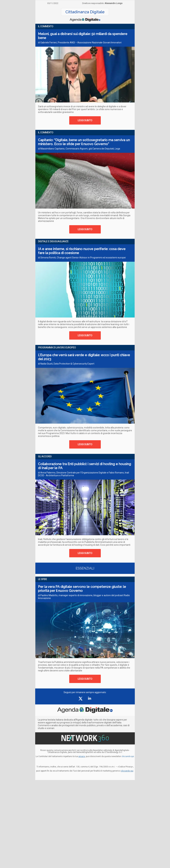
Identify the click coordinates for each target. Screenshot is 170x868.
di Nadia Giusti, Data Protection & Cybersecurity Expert (66, 364)
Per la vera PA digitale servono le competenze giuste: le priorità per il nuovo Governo (82, 589)
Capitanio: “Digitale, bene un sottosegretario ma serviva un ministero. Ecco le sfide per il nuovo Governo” (84, 142)
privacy (82, 756)
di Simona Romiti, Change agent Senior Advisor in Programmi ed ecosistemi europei (82, 258)
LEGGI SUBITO (85, 120)
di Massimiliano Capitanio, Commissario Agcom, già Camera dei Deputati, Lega (79, 149)
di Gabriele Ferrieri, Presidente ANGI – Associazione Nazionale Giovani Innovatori (80, 43)
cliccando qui (127, 771)
